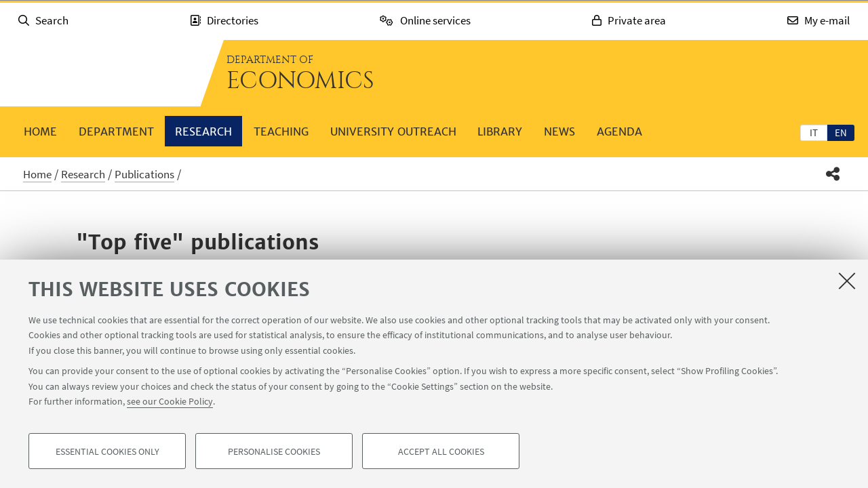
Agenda (619, 131)
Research (203, 131)
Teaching (281, 131)
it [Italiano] (814, 133)
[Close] (847, 281)
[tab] (814, 132)
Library (500, 131)
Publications (144, 174)
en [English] (841, 133)
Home (40, 131)
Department (116, 131)
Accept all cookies (441, 451)
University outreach (393, 131)
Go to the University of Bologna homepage (102, 73)
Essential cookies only (107, 451)
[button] (833, 174)
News (559, 131)
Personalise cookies (274, 451)
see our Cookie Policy (170, 401)
